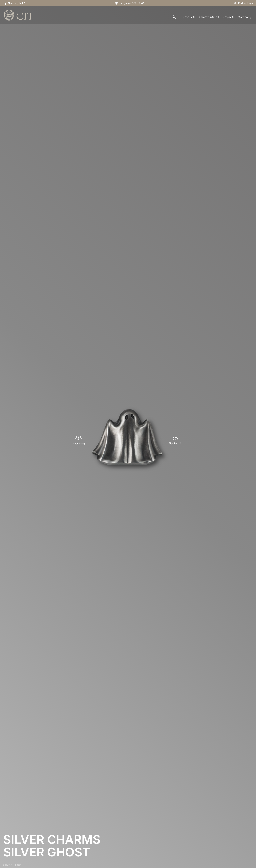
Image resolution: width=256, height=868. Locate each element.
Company (244, 17)
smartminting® (209, 17)
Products (189, 17)
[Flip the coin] (176, 440)
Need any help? (17, 3)
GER (134, 3)
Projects (229, 17)
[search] (174, 17)
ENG (141, 3)
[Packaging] (79, 440)
